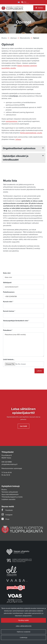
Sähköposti (7, 283)
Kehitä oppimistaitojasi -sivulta (31, 133)
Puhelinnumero (9, 292)
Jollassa (18, 139)
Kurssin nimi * (8, 302)
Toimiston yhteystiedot (10, 492)
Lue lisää (23, 426)
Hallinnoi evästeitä (24, 632)
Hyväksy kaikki (23, 620)
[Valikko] (39, 8)
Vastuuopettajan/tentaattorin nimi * (16, 321)
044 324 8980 (7, 462)
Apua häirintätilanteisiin (10, 494)
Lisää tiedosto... (9, 359)
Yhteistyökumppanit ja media (12, 497)
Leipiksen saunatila (8, 499)
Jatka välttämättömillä (23, 626)
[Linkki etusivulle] (12, 8)
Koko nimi (7, 273)
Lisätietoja (24, 638)
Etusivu (4, 490)
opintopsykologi (12, 121)
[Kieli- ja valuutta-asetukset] (19, 2)
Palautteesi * (8, 330)
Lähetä (39, 371)
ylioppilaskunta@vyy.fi (9, 464)
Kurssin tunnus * (9, 311)
